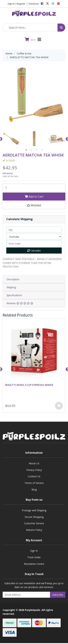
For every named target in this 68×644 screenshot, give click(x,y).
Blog (34, 489)
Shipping (11, 287)
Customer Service (34, 523)
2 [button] (31, 150)
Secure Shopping (34, 517)
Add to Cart (34, 197)
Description (13, 279)
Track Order (34, 557)
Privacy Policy (34, 470)
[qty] (34, 230)
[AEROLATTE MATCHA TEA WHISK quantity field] (34, 188)
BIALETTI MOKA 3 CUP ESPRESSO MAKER (29, 385)
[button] (34, 205)
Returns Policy (34, 530)
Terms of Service (34, 483)
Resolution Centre (34, 564)
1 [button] (26, 150)
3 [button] (37, 150)
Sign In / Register (17, 4)
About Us (34, 463)
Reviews (20, 303)
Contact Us (34, 476)
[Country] (34, 237)
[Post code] (34, 244)
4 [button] (42, 150)
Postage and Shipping (34, 510)
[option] (11, 139)
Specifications (14, 295)
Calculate (34, 251)
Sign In (34, 551)
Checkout (33, 4)
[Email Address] (26, 595)
